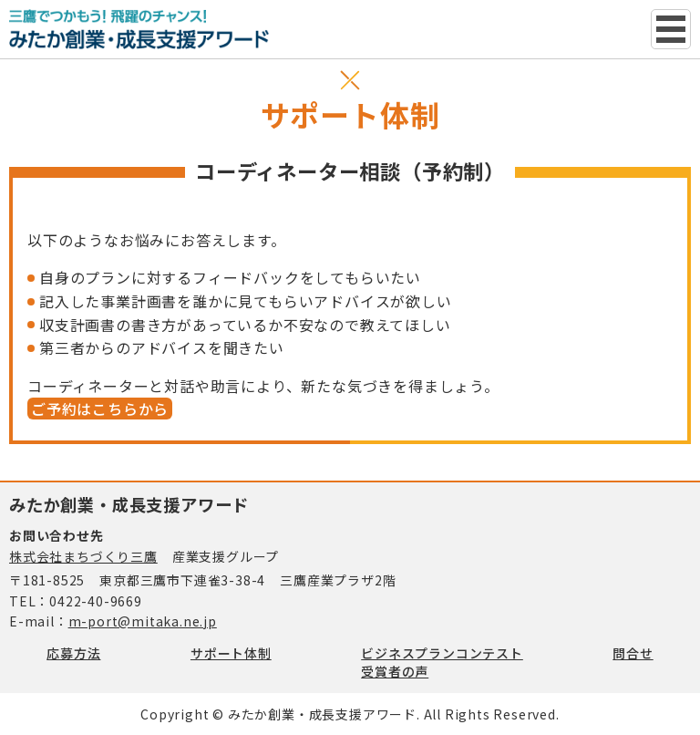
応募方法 (73, 653)
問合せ (633, 653)
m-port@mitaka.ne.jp (143, 621)
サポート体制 (231, 653)
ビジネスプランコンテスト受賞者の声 (442, 662)
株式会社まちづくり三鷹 (83, 556)
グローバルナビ (671, 29)
